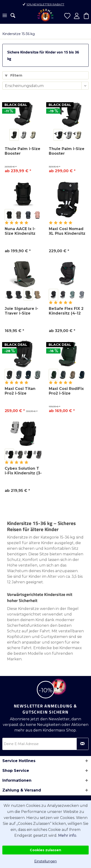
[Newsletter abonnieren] (83, 744)
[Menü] (5, 16)
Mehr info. (68, 835)
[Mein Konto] (77, 16)
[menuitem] (5, 16)
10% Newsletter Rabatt (45, 4)
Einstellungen (45, 861)
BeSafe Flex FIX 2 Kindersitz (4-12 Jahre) (66, 311)
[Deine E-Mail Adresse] (45, 744)
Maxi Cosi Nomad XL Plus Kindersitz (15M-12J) (67, 231)
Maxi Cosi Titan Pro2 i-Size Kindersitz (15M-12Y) (21, 391)
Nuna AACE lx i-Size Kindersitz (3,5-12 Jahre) (20, 231)
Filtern (14, 75)
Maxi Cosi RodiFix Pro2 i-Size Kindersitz (66, 391)
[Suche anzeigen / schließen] (13, 15)
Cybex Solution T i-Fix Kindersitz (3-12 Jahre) (23, 471)
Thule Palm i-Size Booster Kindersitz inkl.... (67, 151)
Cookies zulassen (45, 850)
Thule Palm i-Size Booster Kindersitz (23, 151)
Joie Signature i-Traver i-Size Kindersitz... (21, 311)
